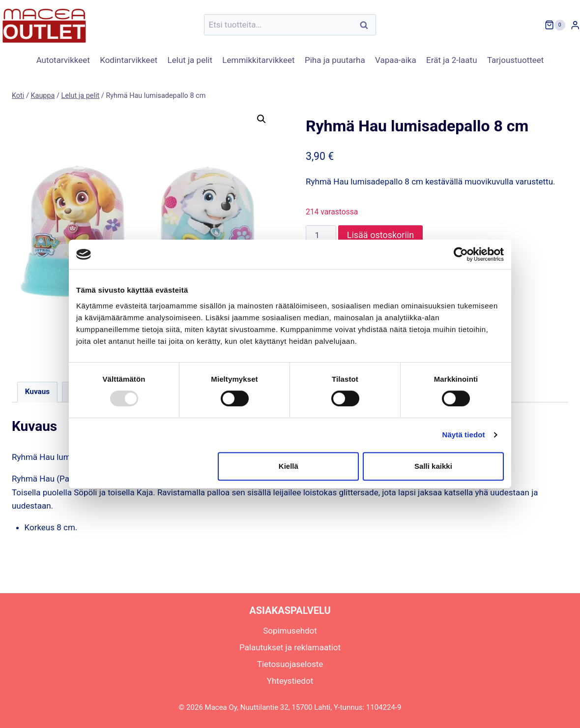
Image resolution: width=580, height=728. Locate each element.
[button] (261, 119)
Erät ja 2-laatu (451, 60)
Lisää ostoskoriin (380, 235)
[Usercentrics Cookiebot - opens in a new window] (461, 254)
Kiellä (289, 466)
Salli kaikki (433, 466)
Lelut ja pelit (190, 60)
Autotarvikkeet (63, 60)
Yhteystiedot (290, 681)
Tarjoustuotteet (515, 60)
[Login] (575, 25)
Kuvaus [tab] (37, 392)
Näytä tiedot (464, 435)
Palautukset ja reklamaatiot (290, 647)
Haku (367, 25)
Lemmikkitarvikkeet (258, 60)
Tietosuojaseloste (290, 664)
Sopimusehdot (290, 631)
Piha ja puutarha (335, 60)
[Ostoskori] (555, 25)
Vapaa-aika (396, 60)
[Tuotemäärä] (321, 235)
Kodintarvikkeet (129, 60)
